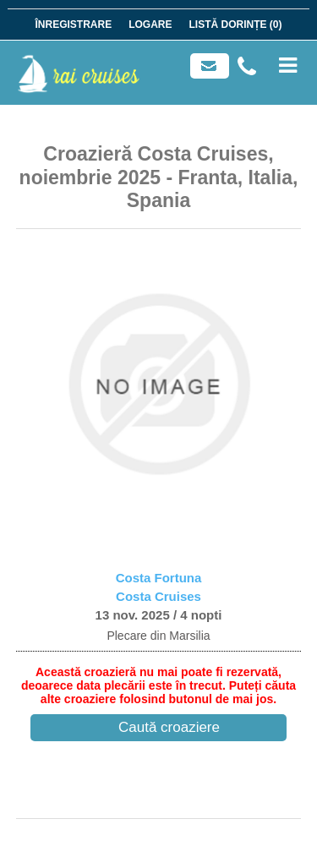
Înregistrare (73, 25)
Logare (150, 25)
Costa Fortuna (159, 578)
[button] (38, 385)
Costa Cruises (158, 596)
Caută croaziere (169, 727)
